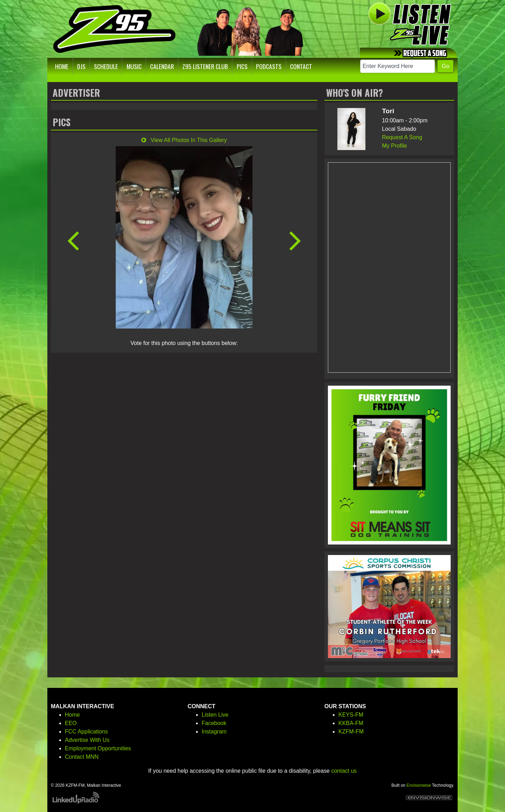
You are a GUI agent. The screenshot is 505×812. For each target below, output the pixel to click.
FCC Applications (86, 732)
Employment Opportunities (98, 748)
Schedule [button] (106, 66)
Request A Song (402, 137)
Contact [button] (301, 66)
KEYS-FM (351, 715)
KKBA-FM (351, 723)
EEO (71, 723)
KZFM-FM (351, 732)
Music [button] (134, 66)
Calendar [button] (162, 66)
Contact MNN (82, 757)
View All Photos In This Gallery (184, 140)
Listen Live (215, 715)
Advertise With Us (87, 740)
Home (72, 715)
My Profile (394, 146)
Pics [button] (242, 66)
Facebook (214, 723)
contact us (344, 771)
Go (445, 66)
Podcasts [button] (269, 66)
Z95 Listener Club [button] (205, 66)
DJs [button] (81, 66)
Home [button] (62, 66)
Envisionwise (419, 785)
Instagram (214, 732)
